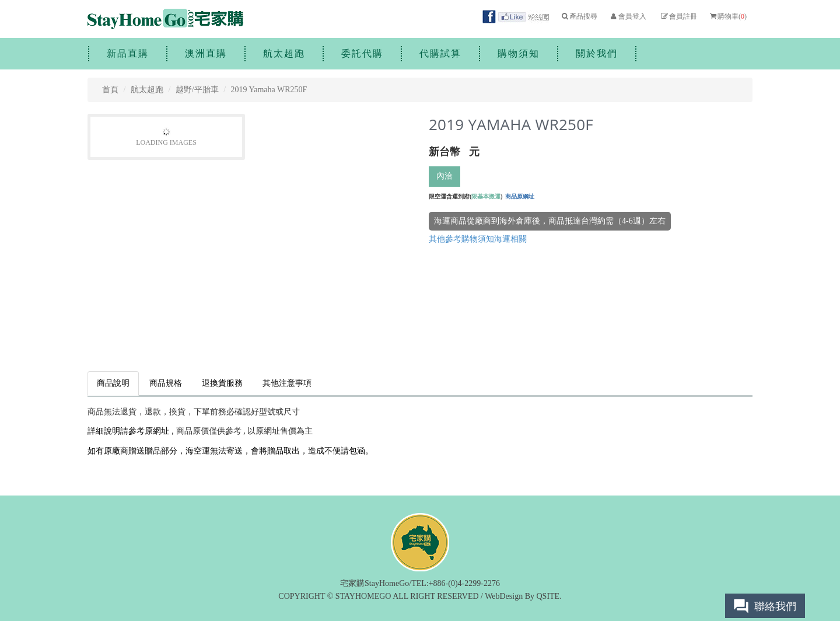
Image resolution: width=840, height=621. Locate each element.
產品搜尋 (579, 16)
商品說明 (113, 383)
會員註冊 (678, 16)
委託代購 (362, 53)
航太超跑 (284, 53)
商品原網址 (520, 196)
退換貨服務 (222, 383)
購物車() (728, 16)
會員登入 (627, 16)
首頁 (110, 90)
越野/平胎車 (197, 90)
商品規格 (166, 383)
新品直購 (128, 53)
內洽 (444, 176)
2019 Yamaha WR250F (269, 90)
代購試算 (440, 53)
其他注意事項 (287, 383)
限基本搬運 (486, 196)
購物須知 (519, 53)
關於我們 (597, 53)
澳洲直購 (206, 53)
